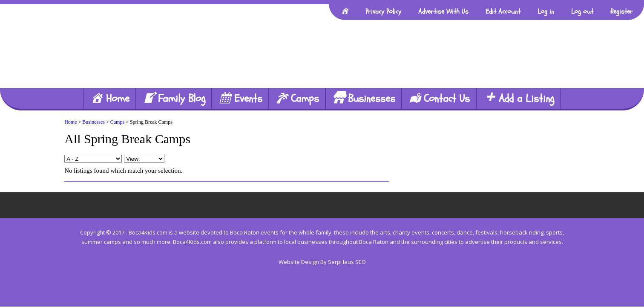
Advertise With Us (443, 12)
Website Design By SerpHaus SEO (322, 262)
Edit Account (503, 12)
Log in (546, 12)
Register (622, 12)
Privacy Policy (383, 12)
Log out (582, 12)
